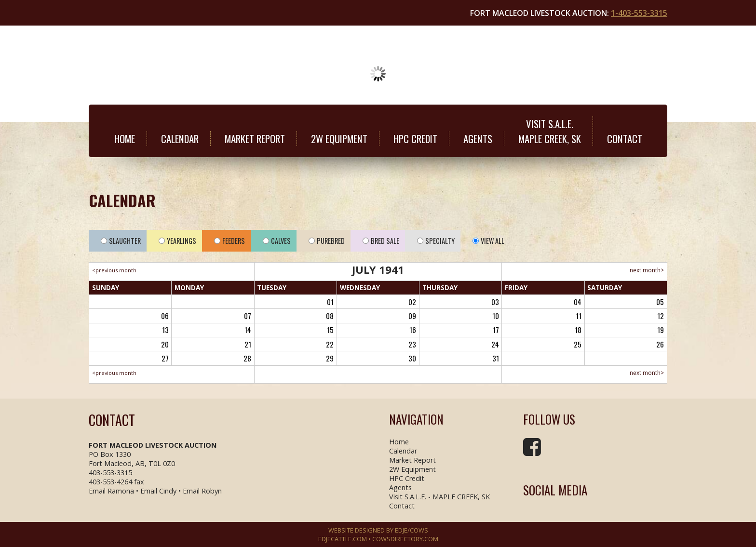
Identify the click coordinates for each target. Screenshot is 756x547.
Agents (478, 139)
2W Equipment (339, 139)
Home (125, 139)
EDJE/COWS (412, 530)
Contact (625, 139)
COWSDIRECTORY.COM (405, 539)
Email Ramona (111, 491)
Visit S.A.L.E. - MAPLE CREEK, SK (439, 497)
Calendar (180, 139)
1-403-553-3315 (639, 13)
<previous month (114, 270)
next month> (647, 270)
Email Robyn (202, 491)
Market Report (255, 139)
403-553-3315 (110, 473)
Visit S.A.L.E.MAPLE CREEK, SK (550, 131)
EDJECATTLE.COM (343, 539)
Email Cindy (158, 491)
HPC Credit (415, 139)
